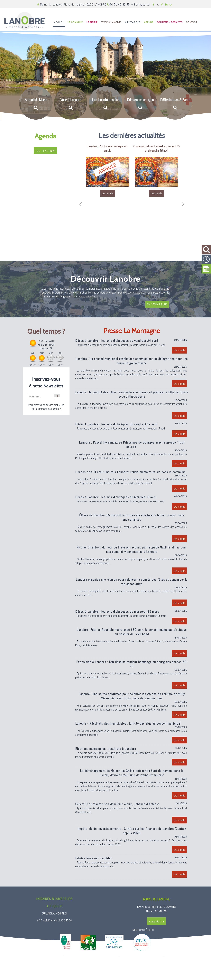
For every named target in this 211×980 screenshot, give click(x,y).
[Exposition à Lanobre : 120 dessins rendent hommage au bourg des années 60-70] (132, 675)
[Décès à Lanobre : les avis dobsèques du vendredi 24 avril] (132, 347)
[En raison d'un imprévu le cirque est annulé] (108, 172)
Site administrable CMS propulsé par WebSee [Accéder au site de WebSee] (141, 956)
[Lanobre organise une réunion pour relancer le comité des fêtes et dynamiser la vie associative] (132, 593)
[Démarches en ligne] (140, 103)
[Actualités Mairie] (36, 103)
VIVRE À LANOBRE (111, 22)
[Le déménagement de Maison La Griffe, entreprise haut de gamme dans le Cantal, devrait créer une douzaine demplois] (132, 784)
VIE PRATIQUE (133, 22)
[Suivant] (183, 204)
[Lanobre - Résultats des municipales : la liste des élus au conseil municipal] (132, 733)
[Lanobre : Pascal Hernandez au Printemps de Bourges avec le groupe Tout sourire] (132, 454)
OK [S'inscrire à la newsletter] (57, 396)
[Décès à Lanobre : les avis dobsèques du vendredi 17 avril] (132, 430)
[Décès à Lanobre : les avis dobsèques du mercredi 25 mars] (132, 618)
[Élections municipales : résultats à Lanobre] (132, 757)
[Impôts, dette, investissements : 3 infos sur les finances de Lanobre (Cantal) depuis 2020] (132, 840)
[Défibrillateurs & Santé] (175, 103)
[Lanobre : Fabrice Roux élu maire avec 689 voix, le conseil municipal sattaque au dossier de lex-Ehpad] (132, 643)
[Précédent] (80, 204)
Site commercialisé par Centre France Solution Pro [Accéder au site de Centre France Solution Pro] (39, 956)
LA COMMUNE (75, 22)
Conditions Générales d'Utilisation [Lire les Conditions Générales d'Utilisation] (180, 956)
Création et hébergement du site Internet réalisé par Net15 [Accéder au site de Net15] (91, 956)
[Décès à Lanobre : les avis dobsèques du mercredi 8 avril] (132, 503)
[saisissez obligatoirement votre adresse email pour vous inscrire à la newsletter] (41, 397)
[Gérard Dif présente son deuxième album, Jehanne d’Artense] (132, 813)
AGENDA (149, 22)
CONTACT (192, 22)
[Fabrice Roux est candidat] (132, 868)
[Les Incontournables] (105, 103)
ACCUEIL (59, 22)
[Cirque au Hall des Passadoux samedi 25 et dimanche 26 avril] (156, 172)
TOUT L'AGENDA (45, 151)
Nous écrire (157, 921)
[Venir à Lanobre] (71, 103)
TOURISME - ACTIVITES (170, 22)
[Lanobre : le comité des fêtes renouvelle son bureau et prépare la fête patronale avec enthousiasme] (132, 405)
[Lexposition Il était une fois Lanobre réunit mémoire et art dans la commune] (132, 482)
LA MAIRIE (92, 22)
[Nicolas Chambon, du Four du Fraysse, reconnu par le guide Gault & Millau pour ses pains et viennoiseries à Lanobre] (132, 560)
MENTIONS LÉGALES (143, 930)
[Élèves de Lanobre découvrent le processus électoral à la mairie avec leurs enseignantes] (132, 528)
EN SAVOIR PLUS (157, 304)
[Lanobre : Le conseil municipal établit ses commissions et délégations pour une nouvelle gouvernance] (132, 373)
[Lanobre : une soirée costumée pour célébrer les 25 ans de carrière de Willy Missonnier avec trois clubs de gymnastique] (132, 706)
